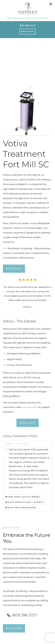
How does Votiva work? (24, 497)
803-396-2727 (28, 26)
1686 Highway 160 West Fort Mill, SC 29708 (28, 18)
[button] (17, 444)
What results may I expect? (26, 502)
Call (5, 248)
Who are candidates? (22, 508)
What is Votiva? (18, 444)
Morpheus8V (30, 407)
